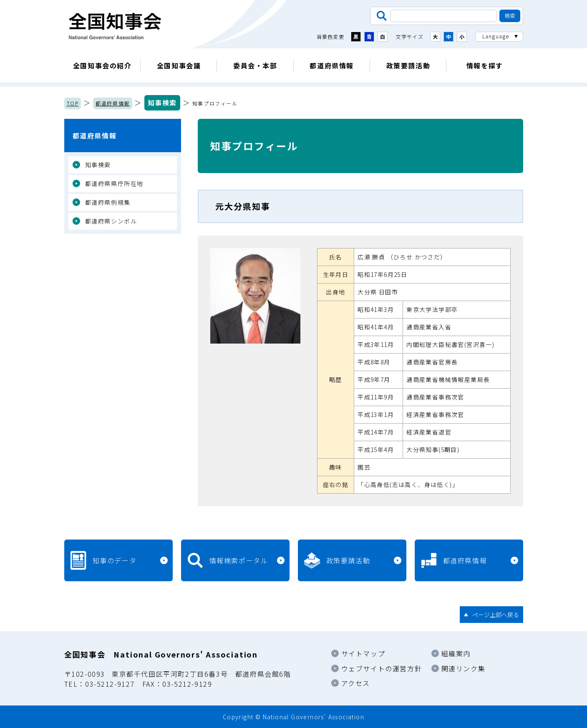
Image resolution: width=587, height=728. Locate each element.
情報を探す (485, 65)
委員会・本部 (255, 65)
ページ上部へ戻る (496, 615)
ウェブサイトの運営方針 (382, 668)
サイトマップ (363, 653)
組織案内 (456, 653)
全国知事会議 (179, 65)
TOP (73, 103)
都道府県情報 (332, 65)
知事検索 (162, 103)
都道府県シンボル (111, 221)
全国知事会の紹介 (102, 65)
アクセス (356, 683)
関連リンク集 (464, 668)
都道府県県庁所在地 (114, 183)
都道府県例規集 (108, 202)
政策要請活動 (408, 65)
